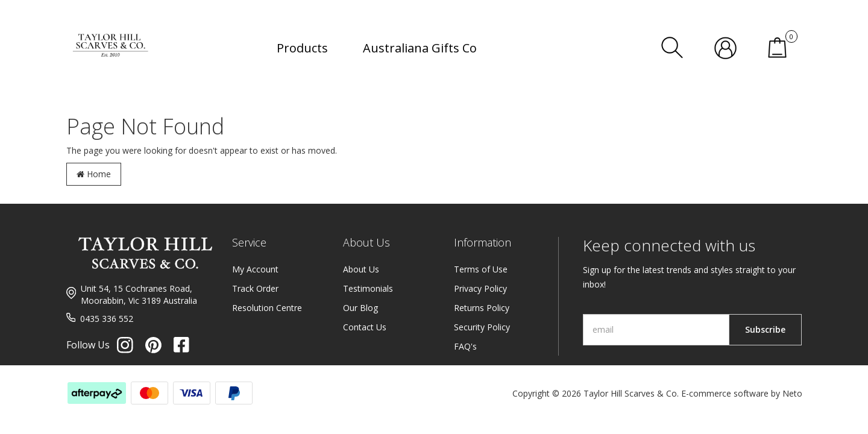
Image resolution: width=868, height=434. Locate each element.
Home (94, 174)
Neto (792, 393)
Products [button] (302, 48)
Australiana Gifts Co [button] (420, 48)
